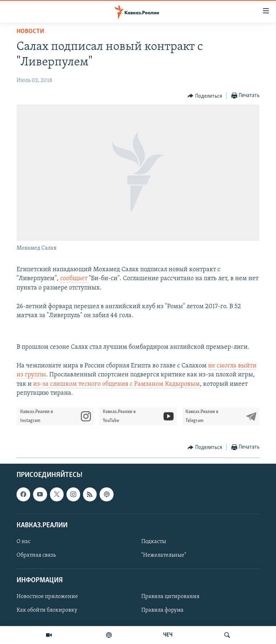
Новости (30, 31)
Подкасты (154, 542)
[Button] (205, 96)
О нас (24, 542)
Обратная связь (36, 555)
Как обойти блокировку (47, 611)
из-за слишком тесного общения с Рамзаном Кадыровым (116, 384)
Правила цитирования (170, 597)
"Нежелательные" (164, 555)
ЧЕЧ (168, 635)
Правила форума (162, 611)
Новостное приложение (47, 597)
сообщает (74, 279)
